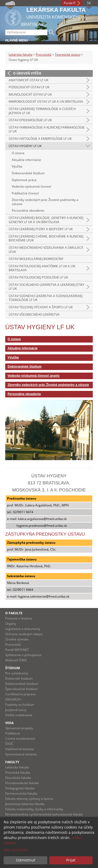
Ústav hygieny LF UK (25, 146)
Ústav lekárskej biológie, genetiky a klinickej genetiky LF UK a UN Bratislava (46, 220)
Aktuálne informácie (26, 160)
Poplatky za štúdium (20, 705)
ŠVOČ (9, 744)
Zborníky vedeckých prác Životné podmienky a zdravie (45, 202)
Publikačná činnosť (25, 193)
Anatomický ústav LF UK (28, 80)
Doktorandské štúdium (28, 173)
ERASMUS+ (13, 699)
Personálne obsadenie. (28, 210)
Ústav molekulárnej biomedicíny (36, 259)
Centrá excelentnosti (20, 739)
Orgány (11, 624)
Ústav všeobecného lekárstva (34, 314)
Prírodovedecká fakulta (22, 783)
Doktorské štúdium (19, 678)
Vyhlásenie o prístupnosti (23, 655)
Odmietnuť (25, 860)
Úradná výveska (17, 639)
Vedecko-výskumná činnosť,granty (34, 376)
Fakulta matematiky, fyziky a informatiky (34, 809)
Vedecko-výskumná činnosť (31, 186)
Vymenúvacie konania (21, 754)
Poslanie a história (19, 618)
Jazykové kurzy (16, 710)
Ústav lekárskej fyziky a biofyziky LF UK (41, 229)
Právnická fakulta (18, 772)
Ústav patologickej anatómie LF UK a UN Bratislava (42, 268)
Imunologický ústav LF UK (30, 94)
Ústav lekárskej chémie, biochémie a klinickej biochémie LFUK (46, 238)
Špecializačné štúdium (21, 689)
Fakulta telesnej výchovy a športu (29, 799)
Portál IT (70, 3)
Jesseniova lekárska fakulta (25, 804)
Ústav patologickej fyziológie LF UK (38, 277)
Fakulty (12, 762)
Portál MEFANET (17, 650)
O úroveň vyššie (27, 73)
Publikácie (13, 733)
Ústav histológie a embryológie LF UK (40, 139)
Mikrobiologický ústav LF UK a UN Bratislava (46, 102)
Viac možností (16, 850)
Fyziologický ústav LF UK (29, 87)
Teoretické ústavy (68, 54)
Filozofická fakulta (18, 778)
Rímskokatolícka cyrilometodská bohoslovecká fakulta (44, 814)
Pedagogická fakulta (20, 788)
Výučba (17, 166)
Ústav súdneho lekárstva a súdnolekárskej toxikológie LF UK (46, 298)
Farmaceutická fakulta (21, 793)
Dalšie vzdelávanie (19, 715)
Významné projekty (19, 728)
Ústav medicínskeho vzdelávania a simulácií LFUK (46, 250)
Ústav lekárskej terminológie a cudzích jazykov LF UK (42, 111)
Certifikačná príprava (21, 694)
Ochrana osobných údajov (24, 634)
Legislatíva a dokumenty (23, 629)
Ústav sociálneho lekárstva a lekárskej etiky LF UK (47, 287)
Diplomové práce (24, 180)
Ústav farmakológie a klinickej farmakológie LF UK (47, 129)
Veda (9, 723)
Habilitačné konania (20, 749)
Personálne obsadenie (24, 394)
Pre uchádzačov (17, 673)
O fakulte (14, 613)
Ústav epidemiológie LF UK (30, 120)
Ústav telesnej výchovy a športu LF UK (41, 307)
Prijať (71, 860)
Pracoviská (44, 54)
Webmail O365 (16, 660)
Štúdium (13, 668)
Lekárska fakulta (21, 54)
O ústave (18, 153)
